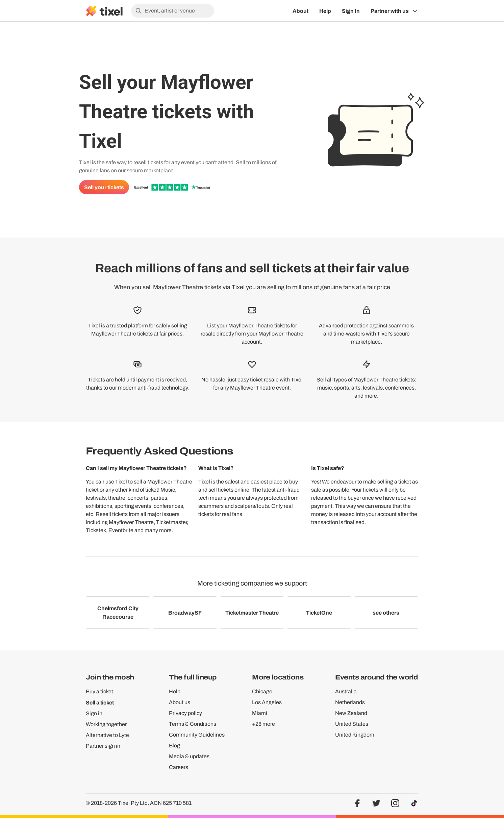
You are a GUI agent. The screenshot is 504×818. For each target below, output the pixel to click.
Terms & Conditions (193, 724)
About (300, 11)
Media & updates (189, 756)
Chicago (262, 691)
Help (325, 11)
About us (180, 702)
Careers (179, 767)
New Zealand (351, 713)
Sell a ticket (100, 702)
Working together (106, 724)
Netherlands (350, 702)
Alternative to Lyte (107, 735)
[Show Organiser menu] (394, 11)
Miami (260, 713)
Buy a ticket (99, 691)
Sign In (351, 11)
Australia (346, 691)
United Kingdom (355, 735)
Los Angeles (267, 702)
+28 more (263, 724)
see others (386, 613)
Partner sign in (103, 746)
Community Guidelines (197, 735)
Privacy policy (185, 713)
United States (352, 724)
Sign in (94, 713)
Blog (174, 746)
